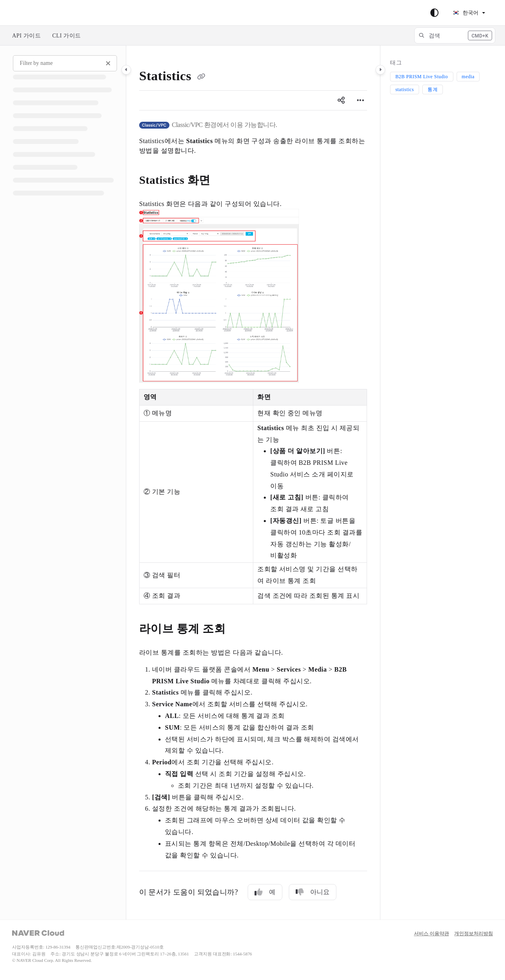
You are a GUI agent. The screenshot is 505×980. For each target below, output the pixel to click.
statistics (405, 89)
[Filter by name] (65, 63)
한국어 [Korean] (465, 13)
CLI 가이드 (66, 36)
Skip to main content (41, 13)
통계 (433, 89)
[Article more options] (361, 100)
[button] (455, 35)
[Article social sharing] (341, 100)
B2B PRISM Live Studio (422, 77)
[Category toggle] (126, 70)
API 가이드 (26, 36)
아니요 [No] (313, 892)
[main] (253, 483)
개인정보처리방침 (474, 934)
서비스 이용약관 (431, 934)
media (468, 77)
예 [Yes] (265, 892)
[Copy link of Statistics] (201, 77)
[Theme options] (434, 13)
